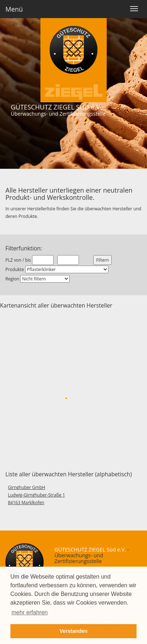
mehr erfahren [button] (30, 612)
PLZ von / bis (18, 260)
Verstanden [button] (73, 631)
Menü (14, 9)
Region (12, 279)
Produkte (15, 269)
